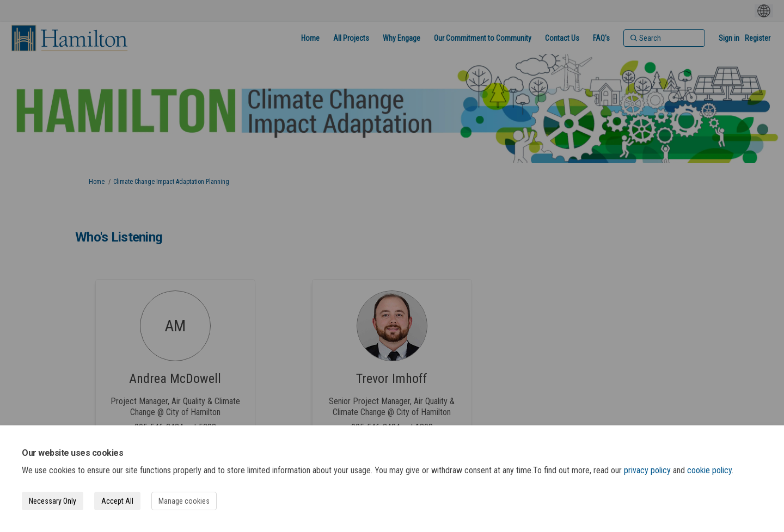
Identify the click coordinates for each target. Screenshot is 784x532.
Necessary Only (53, 501)
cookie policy (709, 470)
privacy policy (647, 470)
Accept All (117, 501)
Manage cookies (184, 501)
